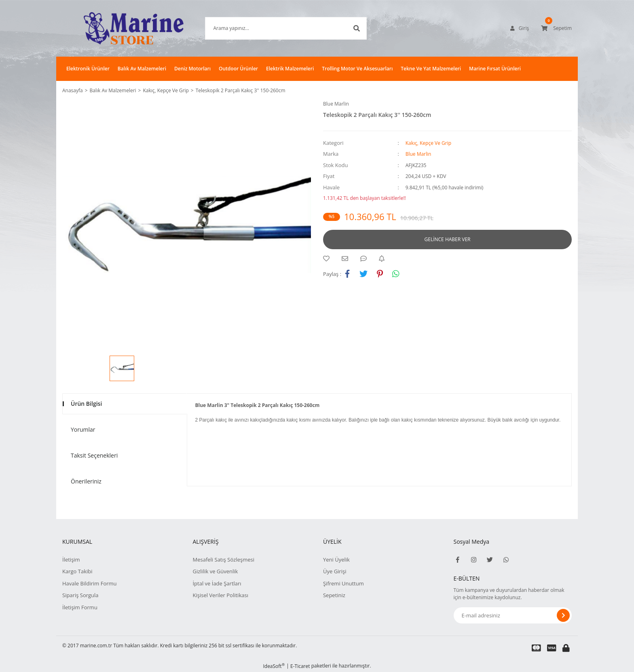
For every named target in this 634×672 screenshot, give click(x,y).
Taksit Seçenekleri (94, 455)
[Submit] (563, 615)
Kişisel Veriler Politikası (220, 595)
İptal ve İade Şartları (217, 583)
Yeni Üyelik (336, 560)
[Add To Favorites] (328, 259)
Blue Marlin (336, 104)
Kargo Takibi (77, 571)
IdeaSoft (274, 666)
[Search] (274, 28)
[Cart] (556, 28)
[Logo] (122, 28)
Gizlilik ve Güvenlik (215, 571)
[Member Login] (520, 28)
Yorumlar (83, 429)
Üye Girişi (335, 571)
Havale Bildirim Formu (90, 583)
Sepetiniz (334, 595)
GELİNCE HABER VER (448, 239)
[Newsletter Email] (513, 615)
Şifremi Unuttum (343, 583)
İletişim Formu (80, 607)
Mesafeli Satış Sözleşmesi (223, 560)
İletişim (71, 560)
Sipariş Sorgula (80, 595)
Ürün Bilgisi (86, 404)
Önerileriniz (86, 481)
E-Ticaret (300, 666)
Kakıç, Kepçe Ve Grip (428, 143)
